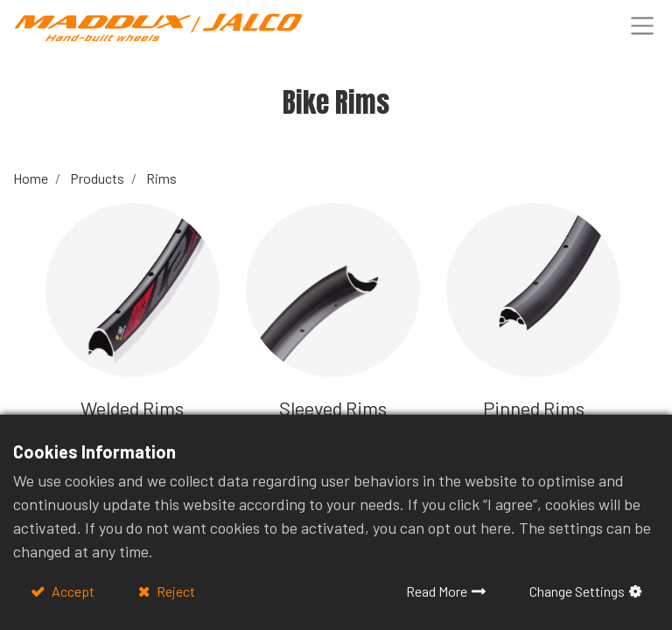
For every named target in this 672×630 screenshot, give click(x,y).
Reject (175, 591)
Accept (72, 591)
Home (31, 178)
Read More (437, 591)
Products (97, 178)
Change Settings (577, 591)
